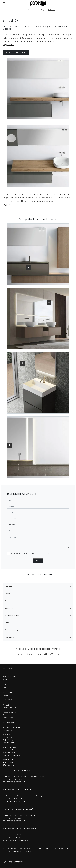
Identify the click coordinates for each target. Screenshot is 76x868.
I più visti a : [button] (10, 637)
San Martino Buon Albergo (14, 727)
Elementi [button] (9, 586)
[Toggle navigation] (71, 3)
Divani (5, 685)
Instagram (8, 765)
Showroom (7, 715)
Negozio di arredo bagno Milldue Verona (38, 654)
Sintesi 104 (52, 10)
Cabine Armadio (10, 708)
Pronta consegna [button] (12, 630)
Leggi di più (8, 45)
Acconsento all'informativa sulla (30, 553)
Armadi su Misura (10, 753)
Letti (5, 702)
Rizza (5, 725)
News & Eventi (8, 718)
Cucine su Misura (10, 750)
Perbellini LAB (8, 740)
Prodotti (31, 10)
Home (23, 10)
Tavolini (6, 695)
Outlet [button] (7, 623)
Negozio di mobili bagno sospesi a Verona (38, 649)
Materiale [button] (9, 608)
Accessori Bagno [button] (12, 615)
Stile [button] (7, 601)
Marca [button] (8, 594)
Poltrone (6, 687)
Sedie (5, 690)
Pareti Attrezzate (9, 677)
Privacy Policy (43, 553)
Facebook (8, 763)
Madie (5, 679)
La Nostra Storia (9, 737)
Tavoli (5, 682)
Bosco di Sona (9, 730)
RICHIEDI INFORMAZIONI (16, 53)
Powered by (13, 862)
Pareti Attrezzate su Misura (14, 755)
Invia (38, 561)
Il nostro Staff (8, 743)
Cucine (6, 671)
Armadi (6, 705)
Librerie (6, 674)
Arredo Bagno (41, 10)
